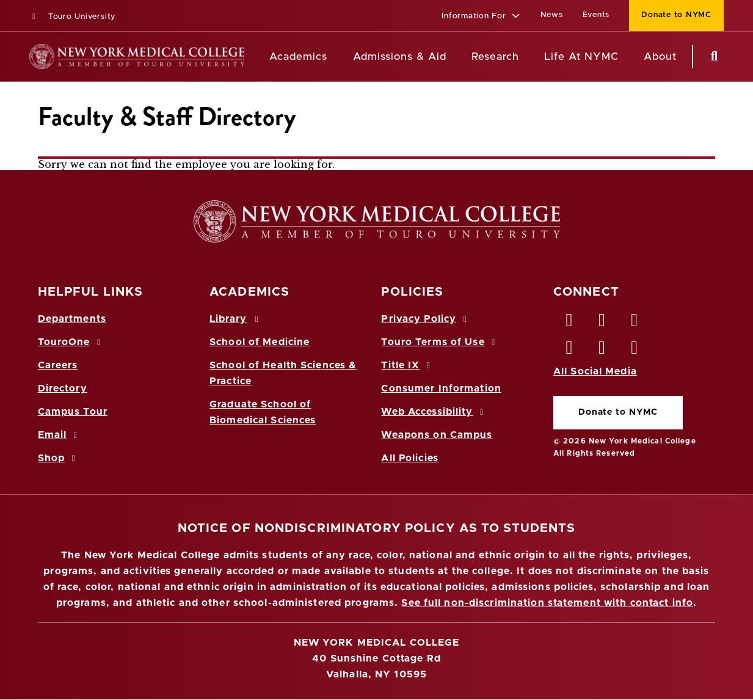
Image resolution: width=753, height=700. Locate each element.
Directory (63, 388)
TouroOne (71, 342)
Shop (59, 458)
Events (596, 15)
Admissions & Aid (400, 57)
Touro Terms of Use (440, 342)
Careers (58, 365)
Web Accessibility (434, 412)
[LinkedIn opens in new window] (635, 323)
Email (60, 435)
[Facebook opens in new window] (570, 323)
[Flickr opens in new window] (635, 351)
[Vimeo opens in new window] (602, 351)
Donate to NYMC (618, 412)
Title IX (407, 365)
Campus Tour (73, 412)
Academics (298, 57)
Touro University (72, 17)
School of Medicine (260, 342)
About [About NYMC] (660, 57)
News (552, 15)
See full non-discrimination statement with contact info (547, 603)
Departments (72, 319)
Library (236, 319)
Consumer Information (441, 388)
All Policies (409, 458)
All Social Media (595, 371)
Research (495, 57)
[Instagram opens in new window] (570, 351)
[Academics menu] (336, 57)
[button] (481, 17)
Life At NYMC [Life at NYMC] (581, 57)
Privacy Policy (426, 319)
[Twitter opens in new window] (602, 323)
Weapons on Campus (437, 435)
